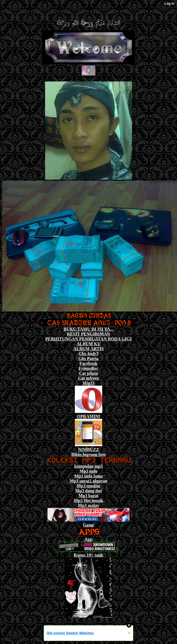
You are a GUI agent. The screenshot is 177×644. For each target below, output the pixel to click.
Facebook (88, 363)
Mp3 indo (88, 471)
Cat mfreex (89, 378)
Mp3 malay (88, 505)
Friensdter (88, 368)
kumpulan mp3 (89, 466)
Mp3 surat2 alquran (88, 481)
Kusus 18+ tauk (89, 555)
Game (89, 525)
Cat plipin (89, 373)
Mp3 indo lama (88, 476)
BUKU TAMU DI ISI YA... (88, 329)
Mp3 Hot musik (88, 501)
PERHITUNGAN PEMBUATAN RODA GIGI (88, 339)
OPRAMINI (88, 416)
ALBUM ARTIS (88, 349)
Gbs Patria (88, 359)
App (88, 539)
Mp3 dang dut (89, 491)
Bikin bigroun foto (88, 454)
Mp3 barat (88, 496)
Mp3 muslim (89, 486)
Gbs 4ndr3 (88, 354)
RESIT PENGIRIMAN (88, 334)
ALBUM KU (88, 344)
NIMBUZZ (88, 450)
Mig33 (88, 383)
